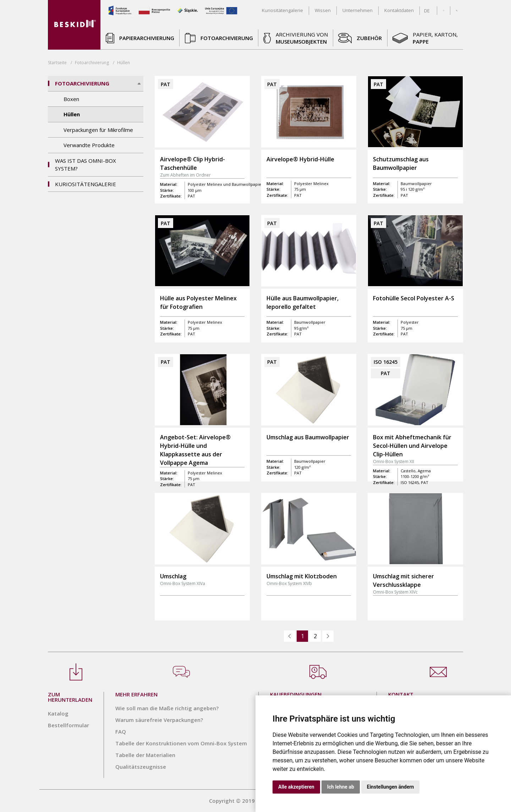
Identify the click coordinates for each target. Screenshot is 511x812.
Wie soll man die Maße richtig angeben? (167, 708)
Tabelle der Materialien (145, 755)
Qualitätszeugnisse (141, 767)
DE (427, 11)
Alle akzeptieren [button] (296, 787)
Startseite (57, 63)
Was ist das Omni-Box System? (86, 165)
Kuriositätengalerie (86, 184)
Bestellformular (68, 725)
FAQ (121, 732)
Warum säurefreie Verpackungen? (159, 720)
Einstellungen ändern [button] (391, 787)
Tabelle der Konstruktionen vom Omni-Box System (181, 743)
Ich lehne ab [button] (341, 787)
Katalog (58, 713)
